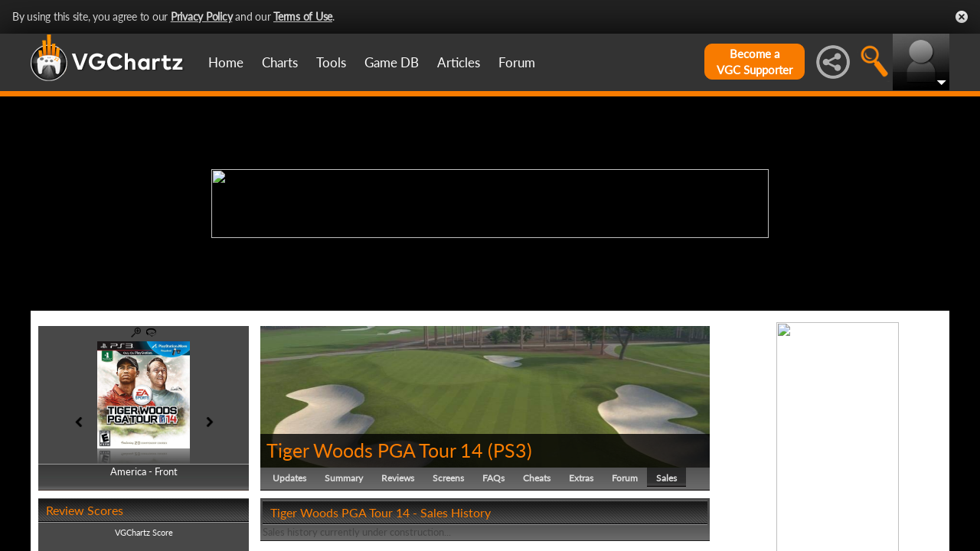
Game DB (392, 62)
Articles (459, 62)
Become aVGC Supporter (755, 62)
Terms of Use (303, 16)
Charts (280, 62)
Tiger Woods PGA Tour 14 (375, 450)
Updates (289, 478)
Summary (344, 478)
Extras (581, 478)
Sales (666, 478)
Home (226, 62)
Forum (517, 62)
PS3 (510, 450)
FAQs (493, 478)
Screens (448, 478)
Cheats (537, 478)
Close (962, 17)
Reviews (398, 478)
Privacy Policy (202, 16)
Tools (331, 62)
